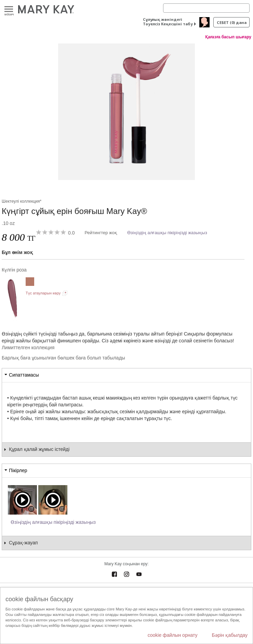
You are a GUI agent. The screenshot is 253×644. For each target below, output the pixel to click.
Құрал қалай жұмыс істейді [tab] (39, 449)
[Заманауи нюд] (30, 282)
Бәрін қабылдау (230, 635)
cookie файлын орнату (173, 635)
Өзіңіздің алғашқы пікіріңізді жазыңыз (167, 233)
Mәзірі (9, 9)
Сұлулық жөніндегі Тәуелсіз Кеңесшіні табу (168, 22)
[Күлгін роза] (126, 112)
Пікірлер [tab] (18, 470)
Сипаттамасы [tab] (24, 375)
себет (232, 22)
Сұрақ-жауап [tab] (23, 543)
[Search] (206, 8)
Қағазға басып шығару (228, 37)
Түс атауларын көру (43, 293)
